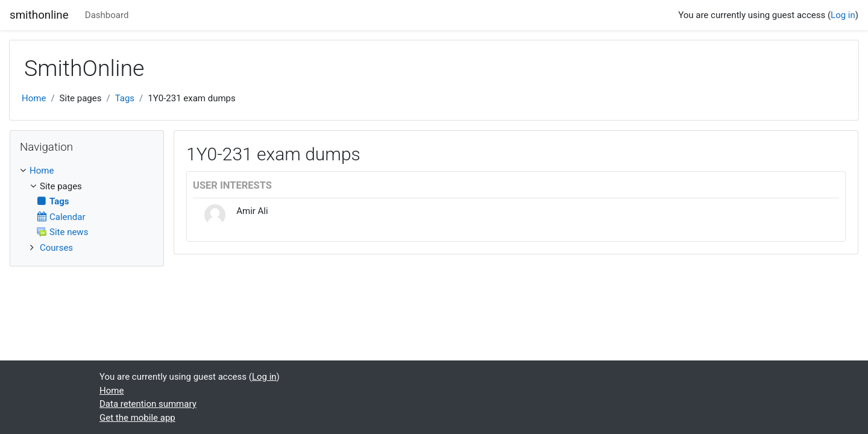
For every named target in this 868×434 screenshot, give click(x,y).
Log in (843, 15)
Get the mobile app (137, 418)
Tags (125, 98)
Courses (56, 248)
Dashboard (107, 15)
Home (34, 98)
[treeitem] (87, 171)
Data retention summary (148, 404)
